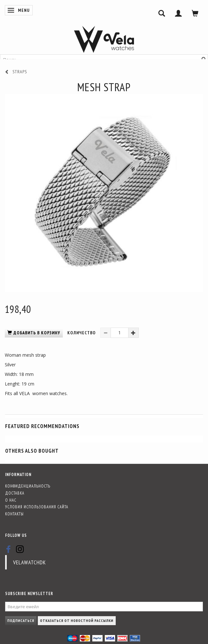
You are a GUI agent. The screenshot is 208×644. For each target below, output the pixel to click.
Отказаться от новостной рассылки (77, 620)
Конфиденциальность (28, 486)
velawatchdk (29, 562)
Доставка (15, 493)
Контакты (14, 514)
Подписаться (21, 620)
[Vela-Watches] (104, 39)
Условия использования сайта (37, 507)
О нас (11, 500)
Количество (82, 333)
